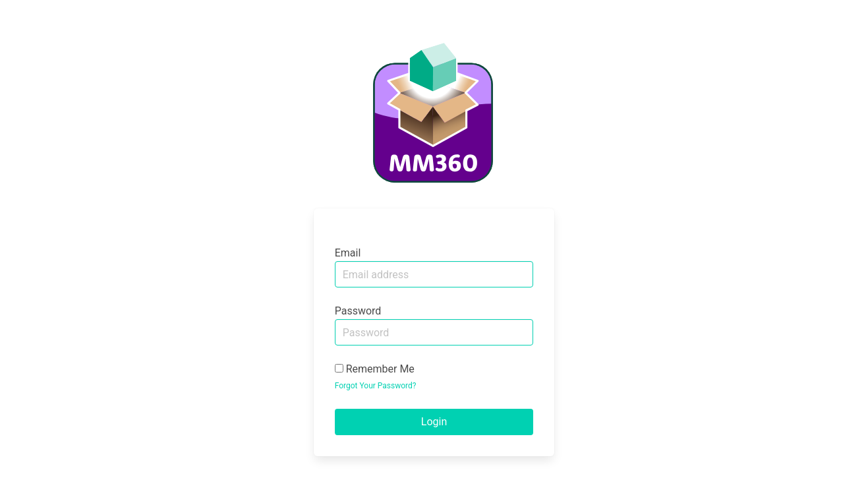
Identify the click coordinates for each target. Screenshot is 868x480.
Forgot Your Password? (376, 386)
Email (348, 253)
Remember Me (375, 369)
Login (434, 422)
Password (358, 311)
